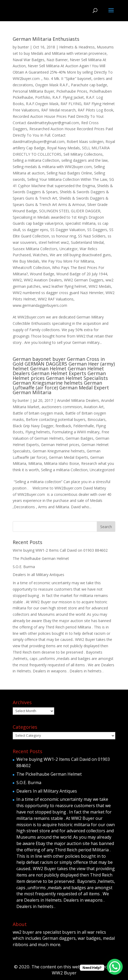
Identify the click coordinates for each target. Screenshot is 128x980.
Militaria (35, 463)
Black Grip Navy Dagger (33, 426)
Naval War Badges (29, 60)
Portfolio (43, 97)
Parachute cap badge (89, 85)
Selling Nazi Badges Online (69, 173)
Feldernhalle (84, 426)
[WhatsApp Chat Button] (115, 967)
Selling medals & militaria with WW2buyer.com (52, 167)
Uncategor (68, 249)
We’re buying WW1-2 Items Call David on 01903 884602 (60, 550)
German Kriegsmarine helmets (59, 451)
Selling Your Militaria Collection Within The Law (67, 179)
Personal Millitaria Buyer (33, 91)
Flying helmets (38, 432)
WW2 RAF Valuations (56, 299)
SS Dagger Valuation (68, 230)
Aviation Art (94, 407)
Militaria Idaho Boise (61, 463)
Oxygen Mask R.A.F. (52, 85)
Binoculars (97, 419)
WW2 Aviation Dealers (43, 280)
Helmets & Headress (77, 47)
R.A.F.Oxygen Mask (42, 104)
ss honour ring (64, 236)
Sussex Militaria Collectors (35, 249)
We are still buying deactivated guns (80, 255)
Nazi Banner (57, 60)
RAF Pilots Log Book (95, 110)
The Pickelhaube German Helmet (41, 558)
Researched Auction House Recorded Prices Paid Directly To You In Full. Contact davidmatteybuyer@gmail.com (63, 135)
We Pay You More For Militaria (68, 261)
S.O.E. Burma (24, 567)
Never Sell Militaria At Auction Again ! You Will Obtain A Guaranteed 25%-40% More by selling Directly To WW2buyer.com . (63, 72)
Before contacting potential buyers (56, 419)
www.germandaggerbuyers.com (40, 305)
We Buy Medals (26, 261)
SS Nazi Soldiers (92, 236)
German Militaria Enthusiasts (46, 39)
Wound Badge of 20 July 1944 (82, 274)
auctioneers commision (62, 407)
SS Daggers (97, 230)
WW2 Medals (100, 286)
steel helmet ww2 (54, 242)
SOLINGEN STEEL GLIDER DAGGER (70, 211)
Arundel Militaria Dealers (78, 400)
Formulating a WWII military (76, 432)
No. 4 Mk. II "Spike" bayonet (68, 78)
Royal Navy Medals (63, 148)
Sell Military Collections (83, 154)
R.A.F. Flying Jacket (68, 97)
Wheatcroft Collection (31, 268)
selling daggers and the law (84, 160)
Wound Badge (42, 274)
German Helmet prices (60, 445)
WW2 (17, 280)
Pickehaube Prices (72, 91)
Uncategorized (102, 470)
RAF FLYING (71, 104)
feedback (63, 426)
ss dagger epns (35, 230)
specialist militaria (80, 223)
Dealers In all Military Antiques (38, 575)
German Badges (79, 438)
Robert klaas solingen (85, 141)
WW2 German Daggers (84, 280)
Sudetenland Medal (87, 242)
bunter (23, 47)
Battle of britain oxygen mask (38, 413)
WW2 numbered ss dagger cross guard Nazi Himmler (58, 293)
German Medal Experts (68, 457)
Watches (40, 255)
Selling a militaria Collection (36, 160)
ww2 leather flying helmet (65, 286)
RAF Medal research (58, 110)
